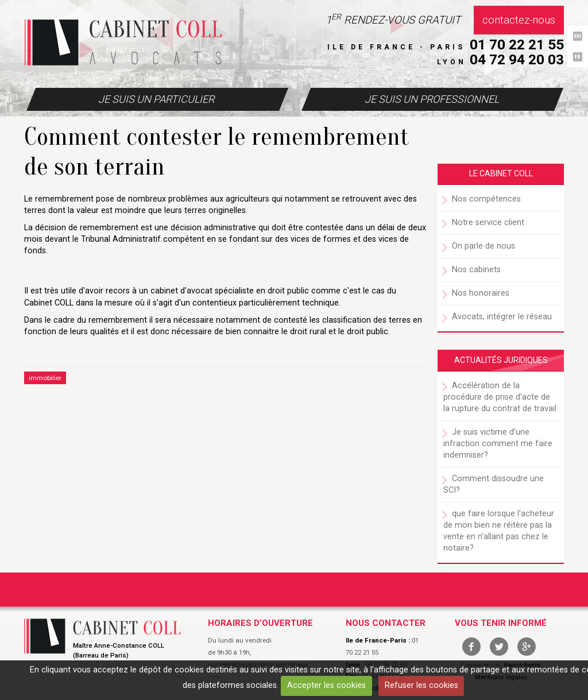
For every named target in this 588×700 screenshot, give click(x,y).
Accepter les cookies (326, 685)
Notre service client (488, 223)
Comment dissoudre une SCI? (494, 484)
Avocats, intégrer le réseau (502, 317)
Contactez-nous (519, 20)
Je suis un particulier (156, 99)
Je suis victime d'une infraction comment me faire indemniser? (498, 444)
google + (527, 647)
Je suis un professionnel (432, 99)
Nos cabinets (476, 270)
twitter (499, 647)
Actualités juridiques (501, 360)
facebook (471, 647)
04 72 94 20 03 (517, 59)
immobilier (45, 378)
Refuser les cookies (421, 685)
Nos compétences (486, 199)
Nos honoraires (481, 293)
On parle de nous (483, 246)
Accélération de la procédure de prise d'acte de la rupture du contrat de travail (500, 397)
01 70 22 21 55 (517, 45)
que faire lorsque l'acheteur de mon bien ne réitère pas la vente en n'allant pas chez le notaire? (499, 531)
